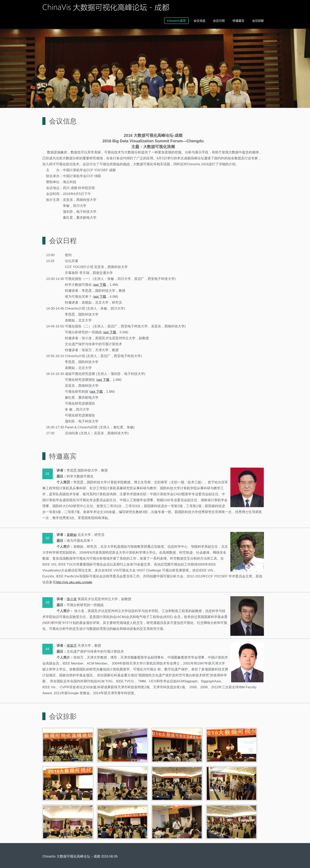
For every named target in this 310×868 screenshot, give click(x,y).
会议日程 (219, 21)
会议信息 (199, 21)
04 (48, 649)
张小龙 (72, 599)
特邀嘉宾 (238, 21)
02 (48, 538)
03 (48, 602)
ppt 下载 (100, 285)
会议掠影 (258, 21)
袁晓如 (72, 535)
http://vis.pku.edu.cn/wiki (74, 582)
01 (48, 474)
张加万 (72, 646)
